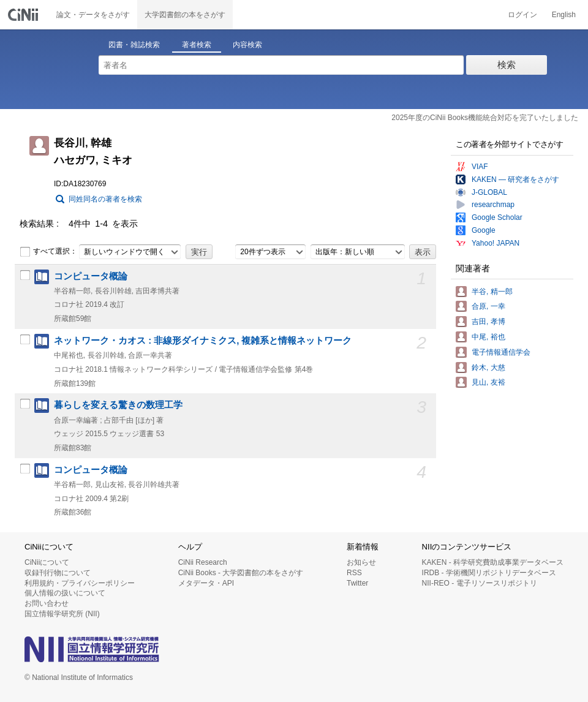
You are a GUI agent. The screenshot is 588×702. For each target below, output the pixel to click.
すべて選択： (48, 252)
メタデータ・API (206, 583)
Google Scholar (497, 217)
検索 (507, 65)
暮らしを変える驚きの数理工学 (118, 405)
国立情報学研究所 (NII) (62, 614)
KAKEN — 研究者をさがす (515, 179)
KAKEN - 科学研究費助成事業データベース (493, 562)
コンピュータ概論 (91, 276)
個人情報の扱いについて (65, 593)
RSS (354, 573)
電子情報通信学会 (501, 352)
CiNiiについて (47, 562)
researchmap (493, 205)
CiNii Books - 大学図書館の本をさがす (241, 573)
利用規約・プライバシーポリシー (80, 583)
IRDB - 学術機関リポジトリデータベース (489, 573)
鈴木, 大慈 (488, 368)
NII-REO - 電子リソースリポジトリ (480, 583)
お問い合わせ (47, 603)
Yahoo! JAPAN (496, 243)
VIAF (480, 167)
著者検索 (197, 45)
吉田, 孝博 (488, 322)
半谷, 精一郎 (492, 292)
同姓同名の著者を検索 (105, 199)
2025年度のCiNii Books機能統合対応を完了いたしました (485, 118)
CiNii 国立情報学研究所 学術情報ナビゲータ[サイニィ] (24, 15)
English (564, 15)
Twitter (357, 583)
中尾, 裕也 (488, 337)
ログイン (522, 15)
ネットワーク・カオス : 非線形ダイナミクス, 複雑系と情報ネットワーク (203, 341)
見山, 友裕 (488, 382)
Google (484, 230)
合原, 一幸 (488, 306)
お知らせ (361, 562)
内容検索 (247, 45)
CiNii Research (203, 562)
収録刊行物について (58, 573)
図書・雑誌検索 (134, 45)
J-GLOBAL (489, 192)
